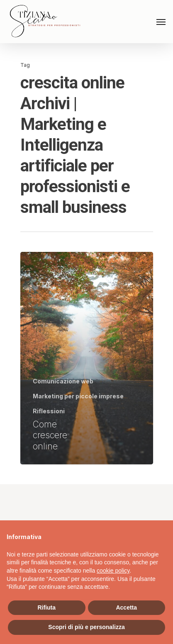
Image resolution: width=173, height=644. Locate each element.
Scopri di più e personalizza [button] (86, 627)
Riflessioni (49, 411)
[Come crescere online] (87, 358)
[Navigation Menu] (161, 22)
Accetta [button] (126, 607)
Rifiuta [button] (46, 607)
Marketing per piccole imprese (78, 396)
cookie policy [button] (113, 571)
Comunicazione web (63, 381)
